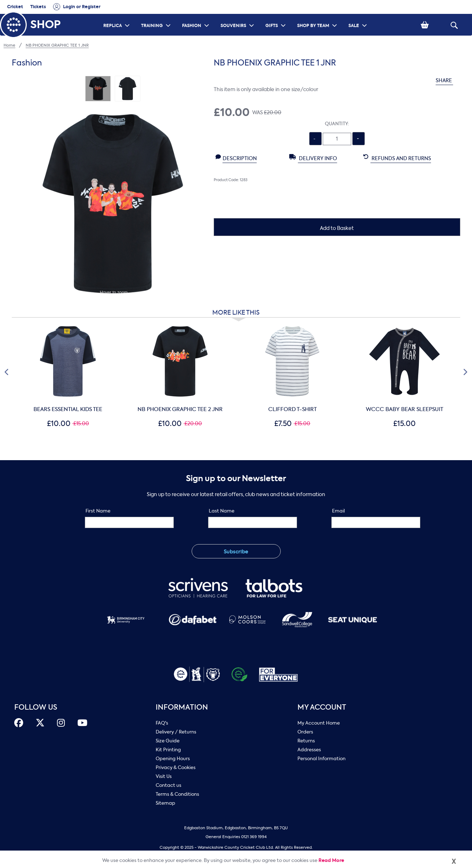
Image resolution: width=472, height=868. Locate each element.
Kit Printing (168, 750)
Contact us (168, 785)
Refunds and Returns (397, 158)
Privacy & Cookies (176, 767)
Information (182, 707)
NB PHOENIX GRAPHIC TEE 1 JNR (57, 45)
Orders (305, 732)
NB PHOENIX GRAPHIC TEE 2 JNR (180, 409)
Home (9, 45)
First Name (98, 511)
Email (338, 511)
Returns (306, 741)
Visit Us (164, 776)
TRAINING (157, 16)
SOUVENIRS (238, 16)
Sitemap (165, 803)
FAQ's (162, 723)
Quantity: (337, 124)
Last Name (222, 511)
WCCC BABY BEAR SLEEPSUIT (404, 409)
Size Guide (168, 741)
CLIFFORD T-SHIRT (292, 409)
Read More (331, 860)
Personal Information (321, 759)
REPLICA (117, 16)
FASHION (196, 16)
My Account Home (319, 723)
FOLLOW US (36, 707)
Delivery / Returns (176, 732)
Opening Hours (173, 759)
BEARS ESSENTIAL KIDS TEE (68, 409)
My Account (322, 707)
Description (236, 158)
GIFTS (276, 16)
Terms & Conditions (177, 794)
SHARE (448, 81)
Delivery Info (313, 158)
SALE (359, 16)
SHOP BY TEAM (318, 16)
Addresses (309, 750)
